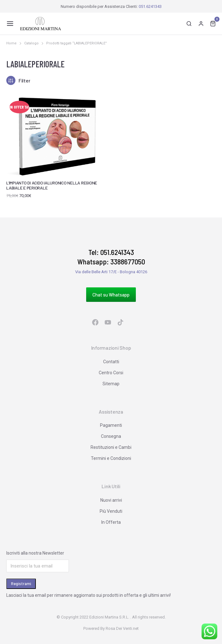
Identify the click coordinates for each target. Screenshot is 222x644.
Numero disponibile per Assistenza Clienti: (111, 6)
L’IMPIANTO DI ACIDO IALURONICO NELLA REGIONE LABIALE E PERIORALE (52, 185)
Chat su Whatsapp (111, 295)
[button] (10, 24)
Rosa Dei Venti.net (122, 628)
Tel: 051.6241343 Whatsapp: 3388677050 (111, 257)
